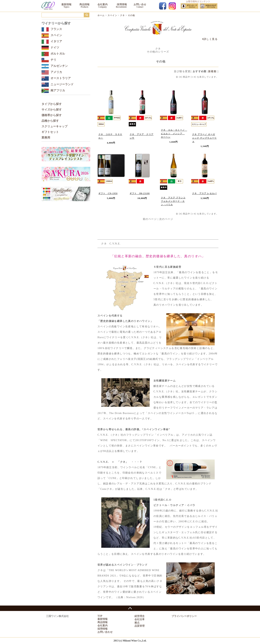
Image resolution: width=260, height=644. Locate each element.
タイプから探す (52, 104)
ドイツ (55, 47)
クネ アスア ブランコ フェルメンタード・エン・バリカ (173, 201)
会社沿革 (140, 619)
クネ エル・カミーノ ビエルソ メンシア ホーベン (174, 133)
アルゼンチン (59, 66)
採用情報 (121, 4)
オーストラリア (61, 78)
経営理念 (140, 616)
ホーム (101, 15)
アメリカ (56, 72)
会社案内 (103, 4)
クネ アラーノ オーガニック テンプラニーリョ (204, 138)
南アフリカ (58, 90)
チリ (53, 60)
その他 (131, 15)
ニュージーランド (62, 84)
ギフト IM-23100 (140, 193)
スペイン (112, 15)
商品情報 (84, 4)
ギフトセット (50, 132)
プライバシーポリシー (184, 616)
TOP (100, 616)
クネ (122, 15)
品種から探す (50, 121)
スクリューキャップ (55, 126)
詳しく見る (210, 39)
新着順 (212, 71)
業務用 (46, 137)
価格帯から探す (52, 115)
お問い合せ (140, 4)
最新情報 (66, 4)
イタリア (56, 41)
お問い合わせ (105, 632)
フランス (56, 29)
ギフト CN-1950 (108, 193)
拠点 (137, 623)
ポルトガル (58, 54)
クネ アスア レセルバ (204, 193)
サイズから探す (52, 109)
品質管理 (140, 626)
